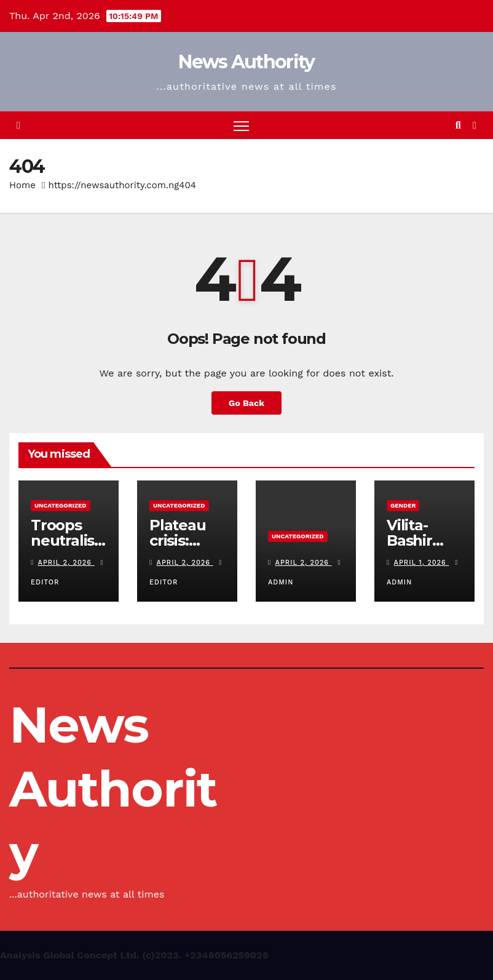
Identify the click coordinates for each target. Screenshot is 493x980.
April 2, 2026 (66, 563)
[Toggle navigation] (241, 125)
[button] (458, 125)
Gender (403, 505)
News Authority (246, 62)
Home (22, 185)
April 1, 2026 (422, 563)
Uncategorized (61, 505)
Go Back (246, 403)
